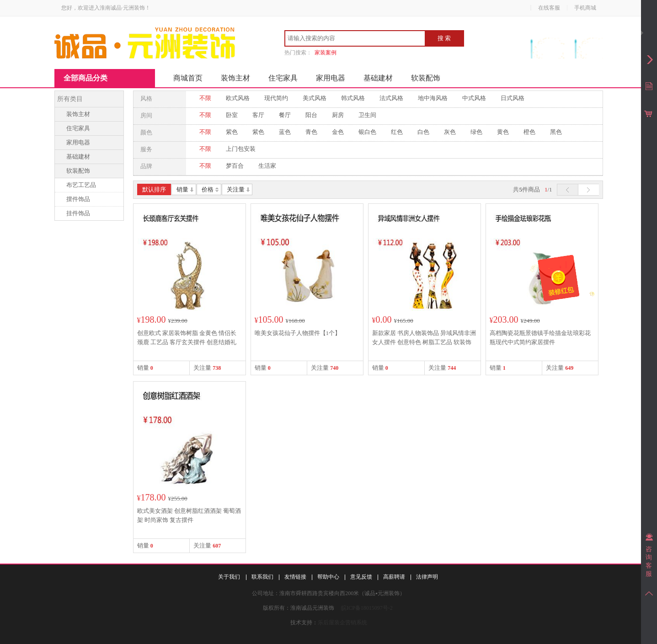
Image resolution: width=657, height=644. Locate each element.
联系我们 (262, 577)
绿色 (476, 132)
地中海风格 (433, 98)
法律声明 (427, 577)
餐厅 (285, 115)
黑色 (556, 132)
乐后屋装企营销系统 (342, 623)
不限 (205, 98)
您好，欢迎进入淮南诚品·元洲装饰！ (106, 8)
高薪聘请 (394, 577)
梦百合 (235, 166)
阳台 (311, 115)
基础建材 (378, 78)
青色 (311, 132)
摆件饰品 (78, 199)
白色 (423, 132)
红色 (397, 132)
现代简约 (276, 98)
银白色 (367, 132)
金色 (338, 132)
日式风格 (513, 98)
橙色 (529, 132)
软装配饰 (426, 78)
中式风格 (474, 98)
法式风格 (391, 98)
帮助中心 (328, 577)
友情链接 (295, 577)
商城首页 (188, 78)
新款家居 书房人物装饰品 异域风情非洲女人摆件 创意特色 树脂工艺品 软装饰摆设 (424, 342)
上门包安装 (241, 149)
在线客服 (549, 8)
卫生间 (367, 115)
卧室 (232, 115)
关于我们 (229, 577)
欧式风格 (238, 98)
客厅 (258, 115)
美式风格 (315, 98)
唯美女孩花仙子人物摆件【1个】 (298, 333)
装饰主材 (235, 78)
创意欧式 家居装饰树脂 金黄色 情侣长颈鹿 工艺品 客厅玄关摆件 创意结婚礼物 (187, 342)
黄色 (503, 132)
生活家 (267, 166)
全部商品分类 (85, 78)
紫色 (232, 132)
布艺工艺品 (81, 185)
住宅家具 (283, 78)
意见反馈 (361, 577)
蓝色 (285, 132)
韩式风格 (353, 98)
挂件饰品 (78, 213)
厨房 (338, 115)
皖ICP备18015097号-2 (367, 608)
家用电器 (331, 78)
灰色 (450, 132)
